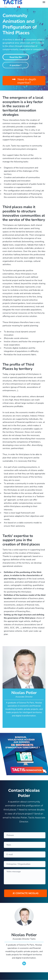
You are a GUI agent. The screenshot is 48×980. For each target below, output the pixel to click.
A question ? (15, 65)
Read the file (16, 57)
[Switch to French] (19, 7)
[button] (24, 81)
